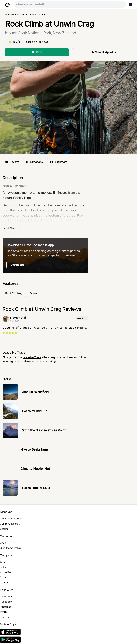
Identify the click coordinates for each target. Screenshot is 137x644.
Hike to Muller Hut (34, 411)
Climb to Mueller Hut (35, 469)
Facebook (6, 602)
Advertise (6, 572)
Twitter (4, 612)
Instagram (6, 597)
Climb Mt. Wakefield (34, 392)
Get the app (17, 265)
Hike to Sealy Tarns (34, 450)
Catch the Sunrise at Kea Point (43, 430)
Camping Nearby (10, 524)
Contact (5, 583)
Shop (3, 543)
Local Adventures (10, 519)
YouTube (5, 617)
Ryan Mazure (20, 186)
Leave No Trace (32, 357)
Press (3, 577)
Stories (4, 529)
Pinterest (5, 607)
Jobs (3, 567)
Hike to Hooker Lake (35, 488)
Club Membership (10, 548)
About (4, 562)
